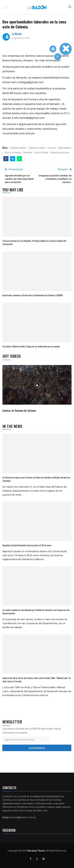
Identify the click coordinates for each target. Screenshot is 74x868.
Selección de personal (60, 152)
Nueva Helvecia (65, 148)
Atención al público (18, 148)
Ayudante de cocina (37, 148)
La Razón (17, 34)
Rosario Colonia (41, 152)
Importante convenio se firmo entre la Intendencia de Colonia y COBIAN (33, 295)
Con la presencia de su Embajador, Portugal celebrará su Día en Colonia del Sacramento (34, 242)
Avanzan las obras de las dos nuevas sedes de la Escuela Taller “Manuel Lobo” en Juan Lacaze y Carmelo (37, 679)
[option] (37, 389)
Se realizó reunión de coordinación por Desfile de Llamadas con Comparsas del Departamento (36, 611)
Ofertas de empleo (13, 152)
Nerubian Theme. (37, 851)
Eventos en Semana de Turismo (19, 411)
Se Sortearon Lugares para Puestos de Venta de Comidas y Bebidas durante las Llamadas (36, 479)
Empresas (52, 148)
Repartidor (28, 152)
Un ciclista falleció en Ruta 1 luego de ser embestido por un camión (31, 346)
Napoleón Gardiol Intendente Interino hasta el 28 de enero (27, 545)
